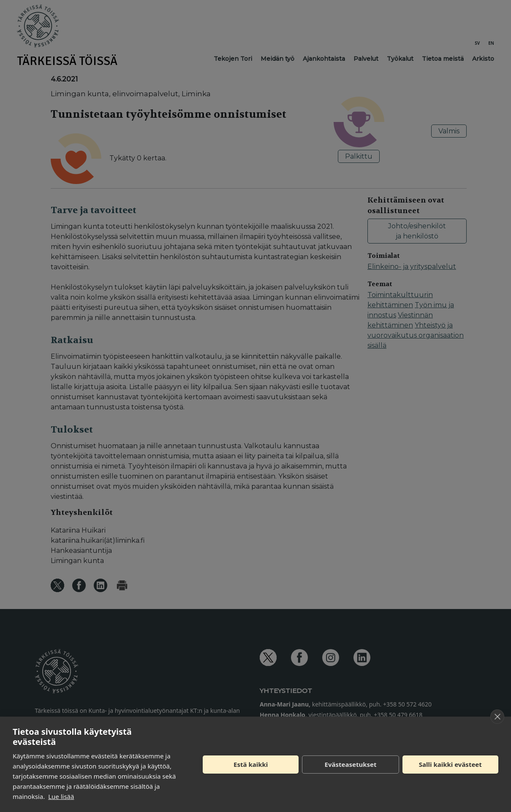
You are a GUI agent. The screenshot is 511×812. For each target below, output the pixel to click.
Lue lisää (61, 796)
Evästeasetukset (351, 764)
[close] (497, 717)
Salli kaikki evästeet (450, 764)
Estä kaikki (251, 764)
